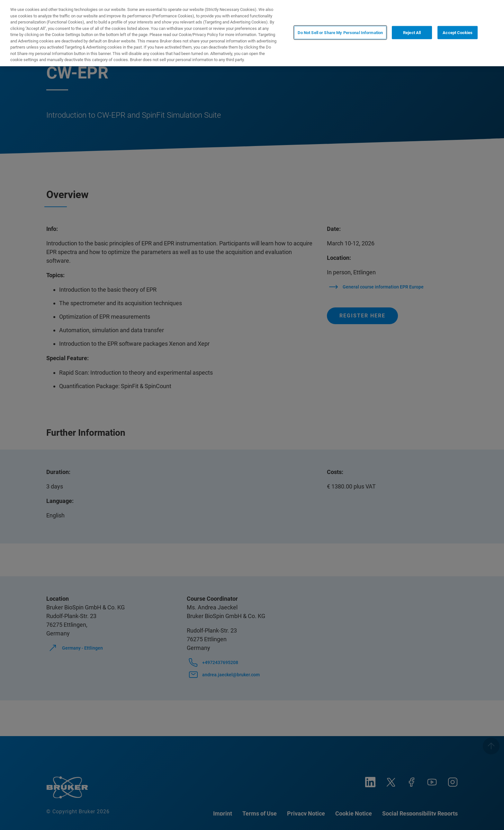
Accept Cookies (458, 33)
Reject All (412, 33)
